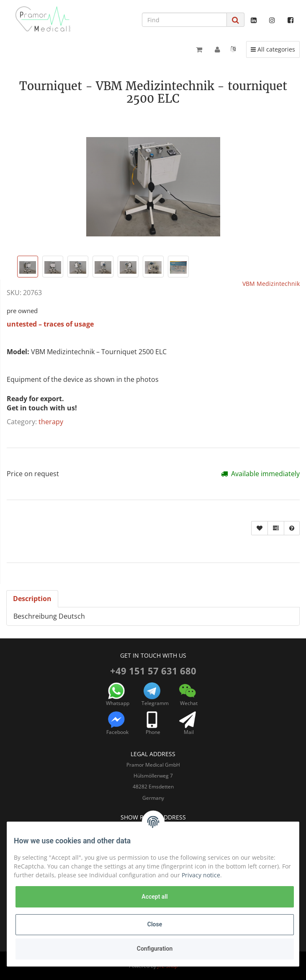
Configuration (155, 949)
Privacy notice (201, 875)
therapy (51, 422)
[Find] (184, 20)
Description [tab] (32, 599)
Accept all (154, 897)
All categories (275, 49)
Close (155, 924)
